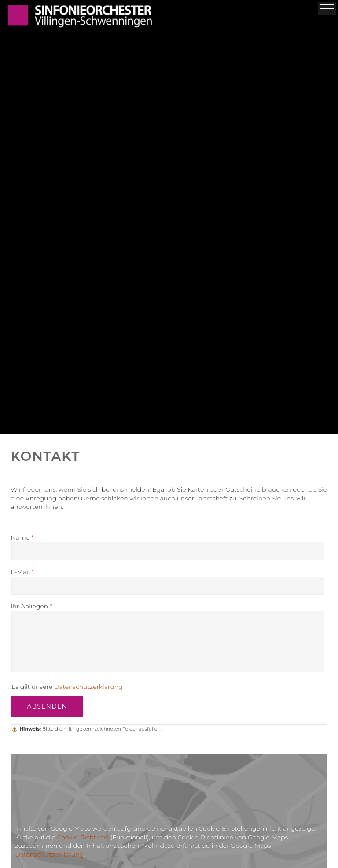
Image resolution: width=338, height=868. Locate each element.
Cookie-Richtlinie (83, 837)
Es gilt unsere (67, 687)
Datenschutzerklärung (88, 687)
